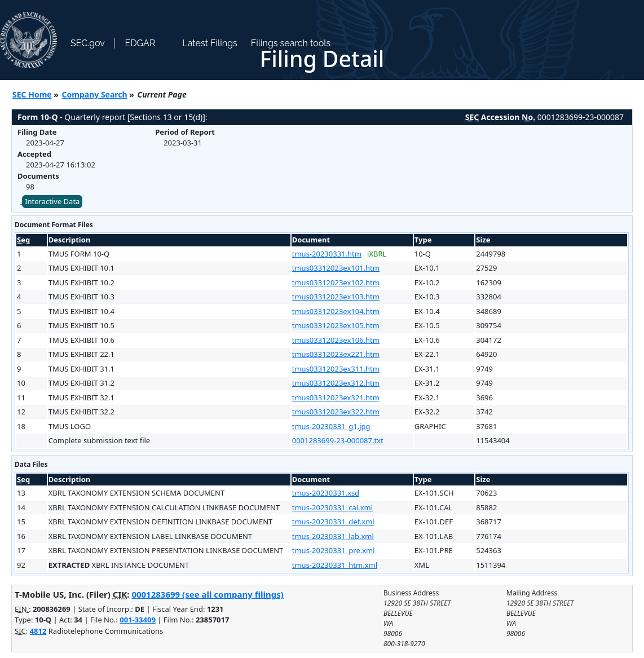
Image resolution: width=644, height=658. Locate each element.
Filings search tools (291, 43)
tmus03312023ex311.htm (336, 369)
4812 (38, 631)
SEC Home (32, 94)
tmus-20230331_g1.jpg (331, 426)
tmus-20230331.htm (327, 254)
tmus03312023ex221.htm (336, 354)
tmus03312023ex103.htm (336, 297)
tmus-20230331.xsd (326, 493)
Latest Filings (209, 43)
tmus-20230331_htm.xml (335, 565)
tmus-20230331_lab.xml (333, 536)
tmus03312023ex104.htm (336, 311)
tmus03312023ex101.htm (336, 268)
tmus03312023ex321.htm (336, 398)
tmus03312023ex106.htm (336, 340)
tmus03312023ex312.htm (336, 383)
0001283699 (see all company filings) (207, 594)
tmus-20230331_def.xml (333, 522)
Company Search (95, 94)
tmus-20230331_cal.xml (332, 507)
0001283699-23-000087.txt (338, 440)
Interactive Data (52, 201)
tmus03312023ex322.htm (336, 412)
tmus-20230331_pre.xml (334, 550)
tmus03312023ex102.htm (336, 282)
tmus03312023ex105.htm (336, 325)
